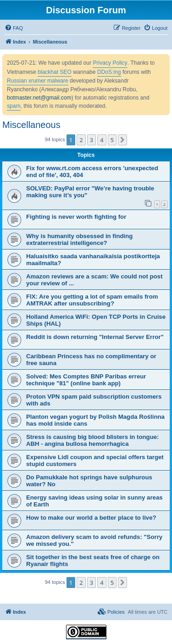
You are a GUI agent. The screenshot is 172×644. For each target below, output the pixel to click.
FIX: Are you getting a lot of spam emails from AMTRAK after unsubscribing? (92, 300)
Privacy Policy (110, 63)
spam (14, 106)
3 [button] (92, 140)
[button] (122, 140)
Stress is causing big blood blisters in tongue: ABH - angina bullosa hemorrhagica (92, 440)
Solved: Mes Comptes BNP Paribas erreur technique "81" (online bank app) (86, 380)
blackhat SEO (55, 72)
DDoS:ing (109, 72)
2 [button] (81, 140)
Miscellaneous (31, 125)
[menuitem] (14, 28)
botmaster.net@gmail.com (39, 98)
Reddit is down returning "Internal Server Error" (95, 337)
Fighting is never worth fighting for (76, 217)
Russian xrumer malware (38, 81)
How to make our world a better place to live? (91, 518)
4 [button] (102, 140)
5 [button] (112, 140)
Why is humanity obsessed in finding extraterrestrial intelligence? (79, 239)
